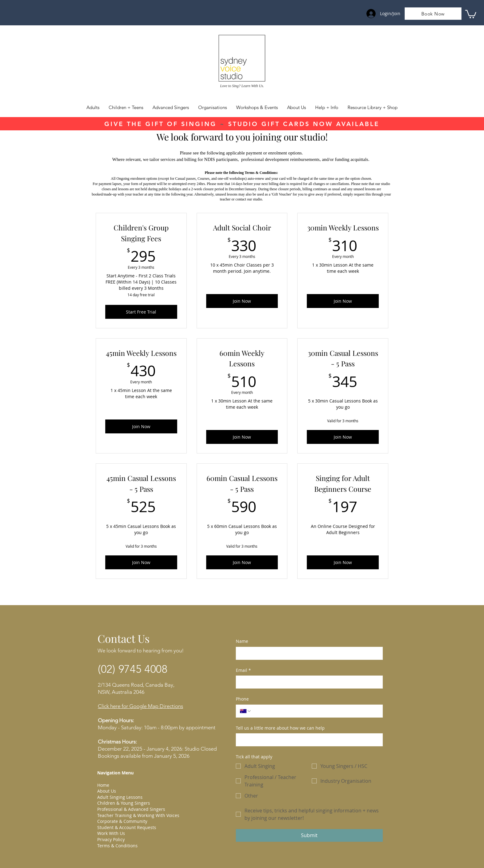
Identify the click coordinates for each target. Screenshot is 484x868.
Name (242, 641)
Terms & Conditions (117, 846)
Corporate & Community (122, 821)
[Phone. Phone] (315, 711)
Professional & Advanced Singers (131, 809)
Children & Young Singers (124, 803)
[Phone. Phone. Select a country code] (246, 711)
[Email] (307, 682)
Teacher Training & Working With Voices (138, 815)
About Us (107, 791)
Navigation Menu (115, 773)
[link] (471, 14)
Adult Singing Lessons (120, 797)
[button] (327, 107)
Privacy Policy (111, 839)
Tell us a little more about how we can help (280, 728)
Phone (242, 699)
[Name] (307, 653)
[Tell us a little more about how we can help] (307, 740)
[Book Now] (433, 14)
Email (243, 670)
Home (103, 785)
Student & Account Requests (127, 827)
